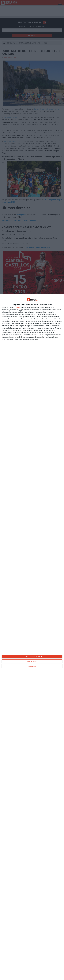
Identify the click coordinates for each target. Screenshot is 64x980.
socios (18, 308)
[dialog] (32, 637)
